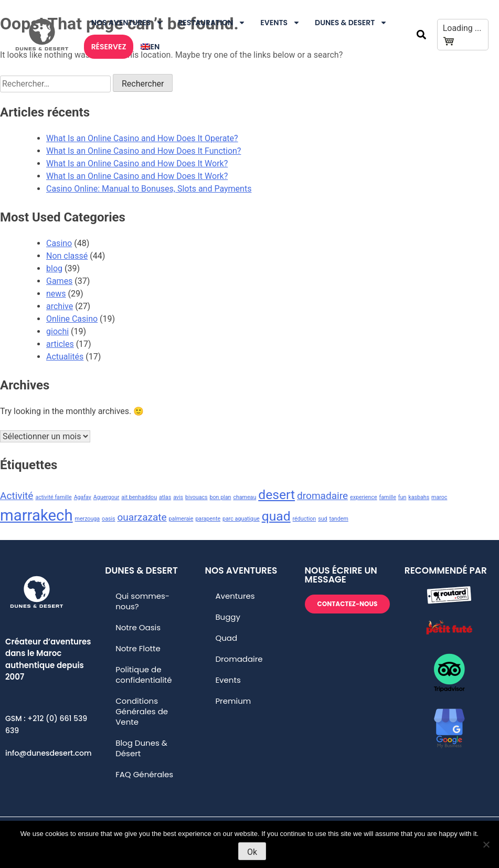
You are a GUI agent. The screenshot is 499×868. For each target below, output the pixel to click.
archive (60, 306)
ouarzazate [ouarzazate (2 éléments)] (142, 517)
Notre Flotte (138, 648)
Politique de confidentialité (144, 675)
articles (60, 344)
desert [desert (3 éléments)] (277, 495)
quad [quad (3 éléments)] (276, 516)
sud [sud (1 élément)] (322, 519)
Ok (252, 852)
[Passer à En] (150, 47)
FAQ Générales (144, 774)
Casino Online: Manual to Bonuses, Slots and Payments (149, 189)
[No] (486, 844)
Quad (226, 638)
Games (59, 281)
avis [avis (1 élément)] (178, 497)
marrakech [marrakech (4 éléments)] (36, 515)
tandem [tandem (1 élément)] (339, 519)
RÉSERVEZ (109, 47)
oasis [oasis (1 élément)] (108, 519)
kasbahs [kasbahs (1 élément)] (419, 497)
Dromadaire (239, 659)
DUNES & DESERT (351, 23)
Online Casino (72, 319)
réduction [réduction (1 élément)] (305, 519)
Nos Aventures (128, 23)
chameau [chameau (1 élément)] (245, 497)
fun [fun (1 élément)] (402, 497)
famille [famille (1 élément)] (388, 497)
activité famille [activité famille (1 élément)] (53, 497)
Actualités (65, 357)
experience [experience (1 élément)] (364, 497)
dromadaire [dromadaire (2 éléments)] (322, 496)
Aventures (235, 596)
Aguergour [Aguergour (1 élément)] (107, 497)
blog (54, 268)
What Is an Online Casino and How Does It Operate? (142, 138)
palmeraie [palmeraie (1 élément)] (181, 519)
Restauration (212, 23)
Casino (59, 243)
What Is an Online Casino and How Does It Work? (137, 163)
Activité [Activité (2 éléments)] (17, 496)
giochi (57, 331)
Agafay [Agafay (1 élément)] (83, 497)
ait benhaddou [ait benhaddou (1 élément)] (139, 497)
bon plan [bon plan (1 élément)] (221, 497)
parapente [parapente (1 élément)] (208, 519)
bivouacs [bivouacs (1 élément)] (197, 497)
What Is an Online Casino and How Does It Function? (144, 151)
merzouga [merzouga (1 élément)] (88, 519)
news (56, 294)
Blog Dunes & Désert (141, 748)
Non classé (67, 256)
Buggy (228, 617)
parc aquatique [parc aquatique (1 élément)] (241, 519)
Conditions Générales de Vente (142, 711)
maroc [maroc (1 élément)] (439, 497)
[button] (421, 35)
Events (280, 23)
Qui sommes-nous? (142, 601)
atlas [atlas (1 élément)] (165, 497)
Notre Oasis (138, 627)
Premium (233, 701)
